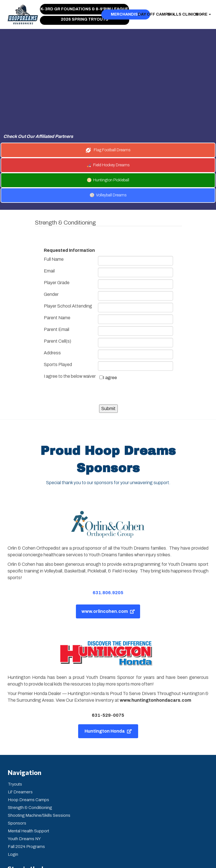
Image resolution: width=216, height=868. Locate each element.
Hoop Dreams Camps (28, 750)
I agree (110, 327)
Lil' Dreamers (20, 742)
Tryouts (15, 734)
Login (13, 804)
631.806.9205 (108, 542)
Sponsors (17, 773)
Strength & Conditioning (30, 757)
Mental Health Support (28, 781)
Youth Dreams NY (24, 789)
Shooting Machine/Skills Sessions (39, 765)
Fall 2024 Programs (26, 796)
